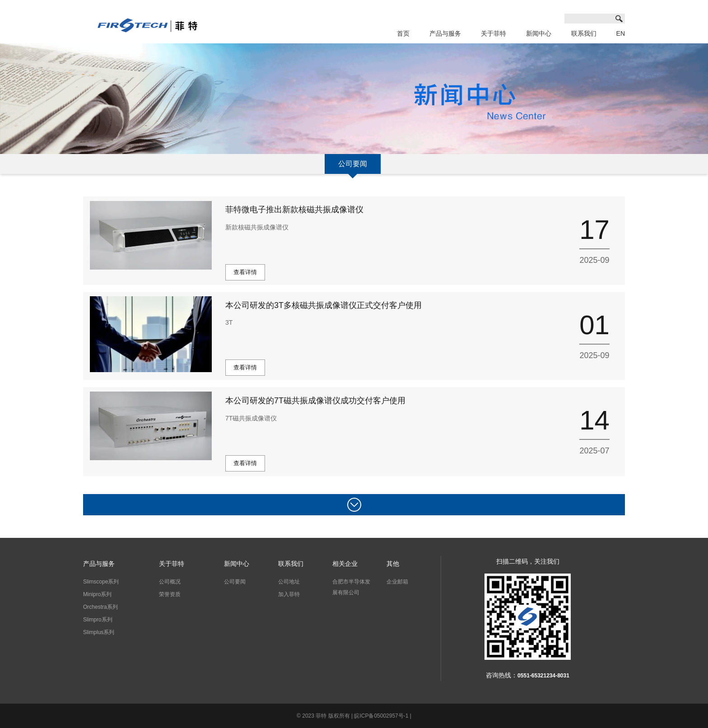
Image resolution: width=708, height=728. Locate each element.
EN (621, 33)
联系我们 (584, 33)
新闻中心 (539, 33)
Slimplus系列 (99, 632)
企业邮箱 (397, 582)
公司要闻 (353, 164)
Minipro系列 (97, 594)
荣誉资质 (170, 594)
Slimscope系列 (101, 582)
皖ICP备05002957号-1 (381, 716)
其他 (393, 564)
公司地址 (289, 582)
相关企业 (345, 564)
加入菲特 (289, 594)
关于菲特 (494, 33)
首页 (403, 33)
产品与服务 (445, 33)
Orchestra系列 (100, 607)
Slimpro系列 (98, 620)
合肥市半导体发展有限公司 (351, 587)
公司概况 (170, 582)
